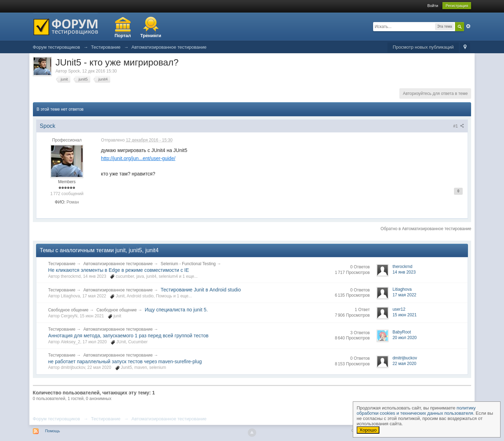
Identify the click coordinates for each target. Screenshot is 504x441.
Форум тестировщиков (57, 419)
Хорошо (368, 430)
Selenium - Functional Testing (188, 264)
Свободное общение (68, 310)
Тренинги (151, 36)
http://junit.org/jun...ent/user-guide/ (138, 158)
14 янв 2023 (404, 272)
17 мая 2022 (404, 295)
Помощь (53, 431)
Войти (433, 6)
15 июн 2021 (404, 315)
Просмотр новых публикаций (423, 47)
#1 (459, 126)
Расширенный (468, 26)
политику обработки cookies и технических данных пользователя (416, 411)
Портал (123, 36)
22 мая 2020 (404, 364)
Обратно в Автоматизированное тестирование (426, 229)
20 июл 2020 (404, 338)
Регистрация (457, 6)
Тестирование (62, 264)
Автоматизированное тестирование (118, 264)
